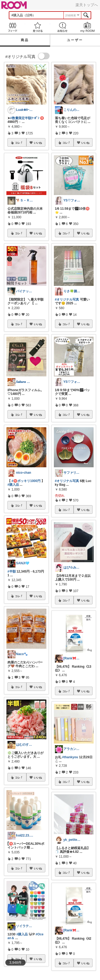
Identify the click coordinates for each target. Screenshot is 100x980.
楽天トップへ (87, 5)
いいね (38, 143)
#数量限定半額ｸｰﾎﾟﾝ (25, 118)
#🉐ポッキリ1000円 (26, 481)
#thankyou (70, 757)
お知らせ (63, 27)
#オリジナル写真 (67, 300)
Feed (13, 27)
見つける (38, 27)
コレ (19, 143)
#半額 (12, 571)
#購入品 (13, 485)
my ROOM (87, 27)
